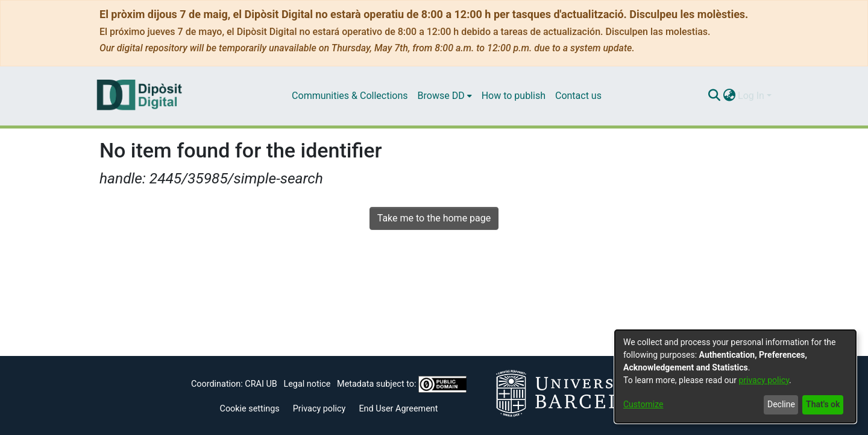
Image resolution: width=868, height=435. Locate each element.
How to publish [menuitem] (514, 96)
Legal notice (307, 384)
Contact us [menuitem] (578, 96)
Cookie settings (250, 409)
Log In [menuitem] (751, 96)
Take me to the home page (434, 218)
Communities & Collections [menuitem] (350, 96)
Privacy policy (319, 409)
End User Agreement (398, 409)
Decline (781, 404)
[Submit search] (714, 96)
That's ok (823, 404)
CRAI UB (261, 384)
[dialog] (735, 376)
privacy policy (764, 380)
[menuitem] (445, 96)
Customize (643, 404)
